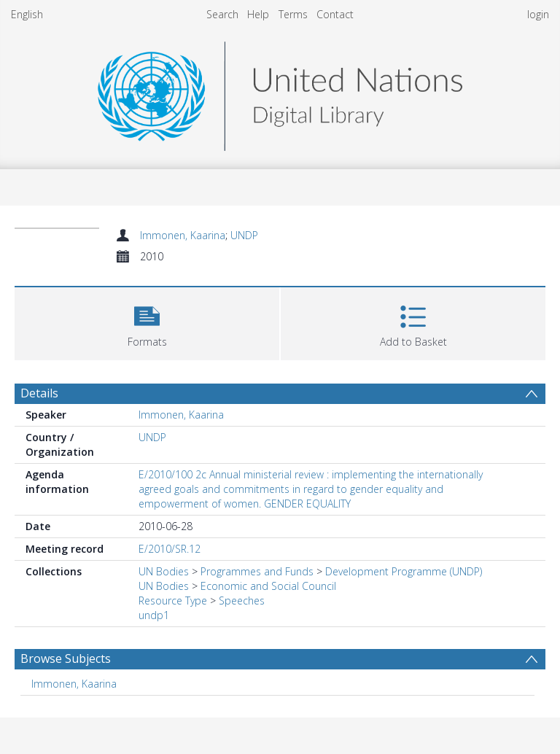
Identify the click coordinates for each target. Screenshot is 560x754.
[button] (147, 322)
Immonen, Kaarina (183, 235)
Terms (293, 14)
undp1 (154, 615)
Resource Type (173, 601)
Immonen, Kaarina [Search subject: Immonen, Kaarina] (74, 684)
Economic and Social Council (268, 586)
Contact (335, 14)
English (27, 14)
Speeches (242, 601)
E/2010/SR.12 (170, 549)
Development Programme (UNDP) (404, 571)
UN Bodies (164, 571)
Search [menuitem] (222, 14)
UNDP (244, 235)
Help (258, 14)
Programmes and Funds (257, 571)
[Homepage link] (280, 92)
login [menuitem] (538, 14)
